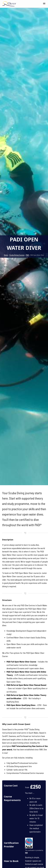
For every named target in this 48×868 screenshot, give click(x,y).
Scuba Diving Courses (17, 255)
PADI (27, 255)
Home (6, 255)
